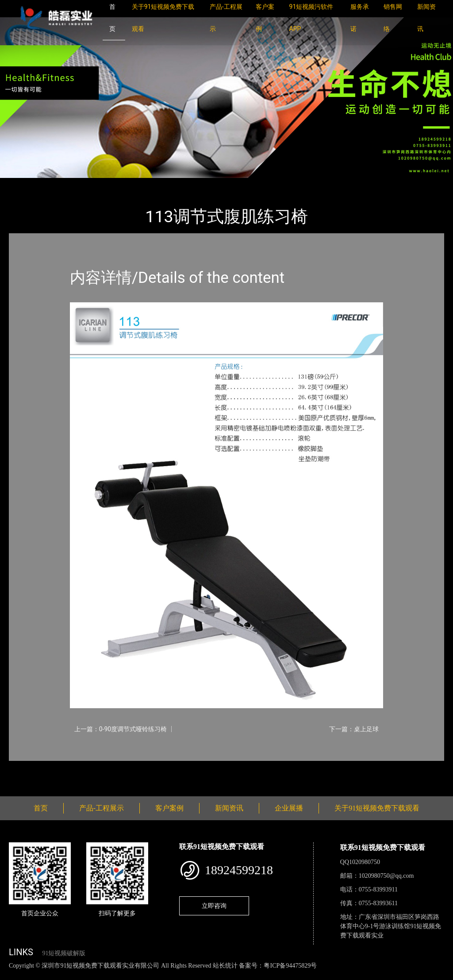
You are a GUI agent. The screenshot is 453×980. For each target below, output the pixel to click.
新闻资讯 (229, 808)
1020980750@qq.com (386, 876)
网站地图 (13, 975)
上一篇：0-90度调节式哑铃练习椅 (121, 729)
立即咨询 (214, 906)
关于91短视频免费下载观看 (377, 808)
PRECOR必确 (112, 184)
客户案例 (169, 808)
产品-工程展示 (62, 184)
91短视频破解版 (64, 953)
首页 (24, 184)
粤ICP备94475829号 (290, 966)
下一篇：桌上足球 (354, 729)
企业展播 (289, 808)
